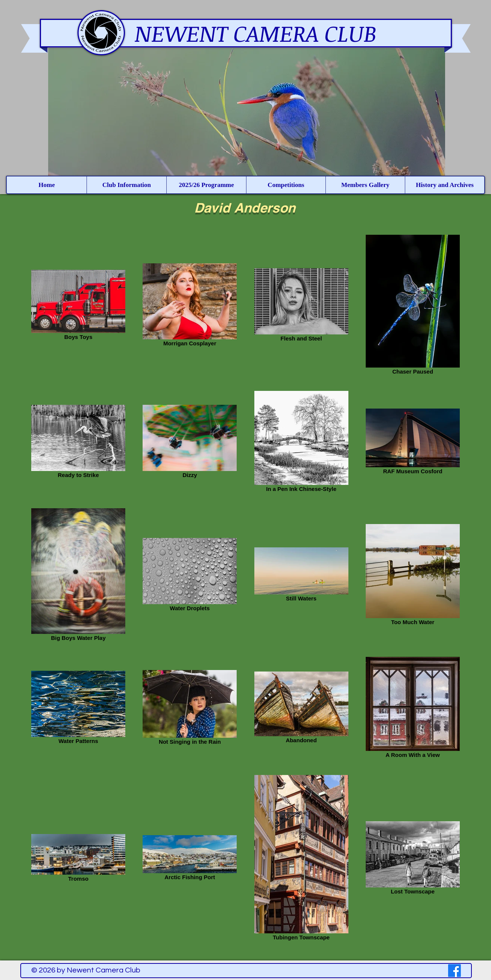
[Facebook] (455, 971)
